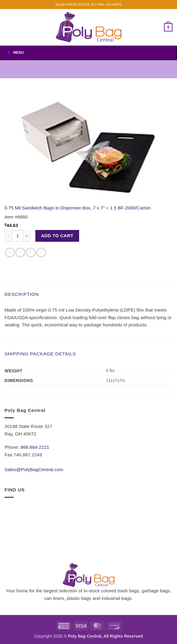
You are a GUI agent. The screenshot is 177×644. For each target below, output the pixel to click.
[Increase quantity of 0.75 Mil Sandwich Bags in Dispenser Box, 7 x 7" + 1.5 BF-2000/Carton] (27, 236)
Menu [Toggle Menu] (15, 53)
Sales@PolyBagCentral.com (34, 469)
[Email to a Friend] (31, 253)
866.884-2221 (35, 447)
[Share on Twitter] (20, 253)
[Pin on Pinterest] (41, 253)
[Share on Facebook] (10, 253)
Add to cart (57, 236)
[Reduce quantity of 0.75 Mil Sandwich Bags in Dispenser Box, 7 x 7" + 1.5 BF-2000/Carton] (8, 236)
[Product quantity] (18, 236)
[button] (168, 27)
